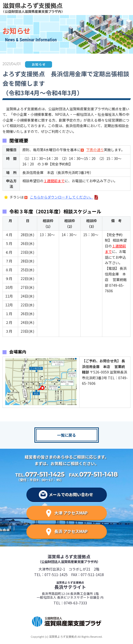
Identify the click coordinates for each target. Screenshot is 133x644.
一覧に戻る (66, 435)
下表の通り (95, 150)
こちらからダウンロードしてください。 (62, 197)
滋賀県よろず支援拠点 (69, 559)
